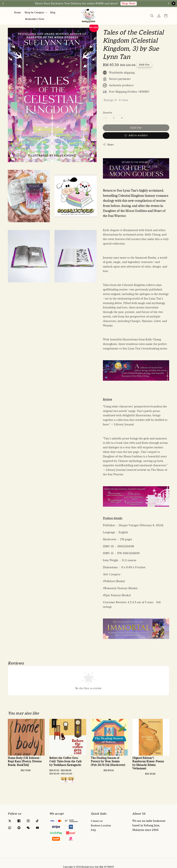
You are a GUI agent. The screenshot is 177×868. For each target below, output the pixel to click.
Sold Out (136, 128)
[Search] (152, 16)
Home (17, 12)
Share (108, 145)
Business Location (101, 825)
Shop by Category (34, 12)
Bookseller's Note (35, 19)
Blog (53, 12)
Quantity (108, 113)
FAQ (93, 830)
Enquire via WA (143, 3)
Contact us (97, 821)
